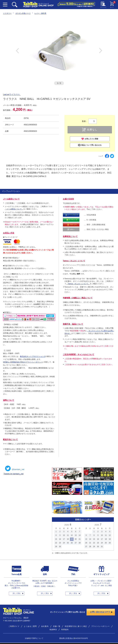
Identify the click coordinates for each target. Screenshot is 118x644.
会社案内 (45, 626)
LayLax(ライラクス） (12, 94)
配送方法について (10, 440)
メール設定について (11, 199)
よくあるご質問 (30, 626)
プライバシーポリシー (100, 626)
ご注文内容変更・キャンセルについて (79, 354)
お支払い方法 (9, 233)
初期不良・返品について (73, 324)
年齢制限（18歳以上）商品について (78, 298)
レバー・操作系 (40, 13)
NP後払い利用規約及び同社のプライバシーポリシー (23, 362)
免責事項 (53, 629)
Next (101, 51)
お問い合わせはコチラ (101, 612)
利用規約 (65, 629)
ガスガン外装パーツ (23, 13)
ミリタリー (7, 13)
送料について (9, 400)
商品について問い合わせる (90, 145)
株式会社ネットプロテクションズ (33, 356)
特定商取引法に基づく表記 (76, 626)
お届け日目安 (68, 199)
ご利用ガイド (14, 626)
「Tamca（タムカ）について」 (78, 284)
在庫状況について (70, 236)
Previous (17, 51)
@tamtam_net (15, 468)
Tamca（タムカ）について (74, 261)
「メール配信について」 (14, 209)
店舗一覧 (57, 626)
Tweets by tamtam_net (14, 474)
